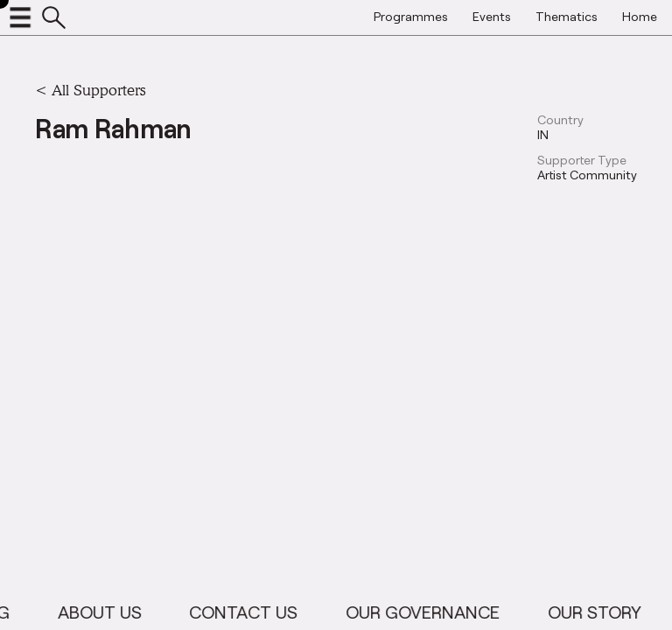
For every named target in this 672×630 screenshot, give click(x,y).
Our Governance (431, 612)
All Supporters (98, 90)
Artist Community (587, 175)
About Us (108, 612)
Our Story (602, 612)
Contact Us (252, 612)
